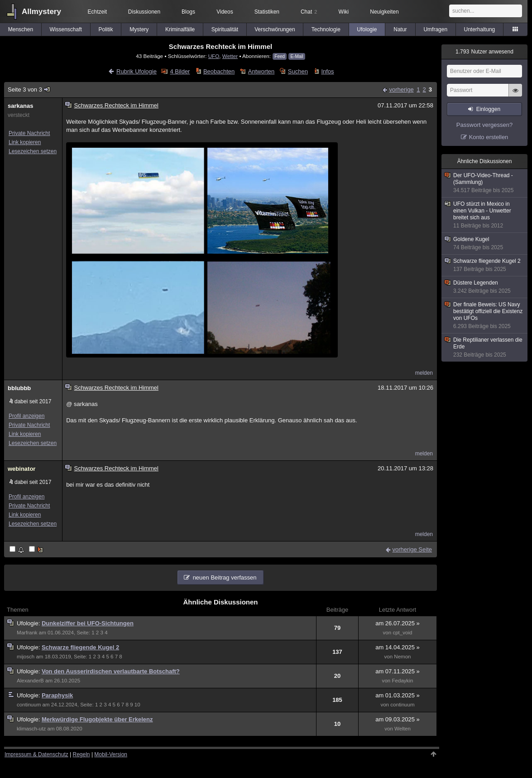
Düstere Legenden (485, 287)
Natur (400, 29)
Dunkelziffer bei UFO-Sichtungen (88, 623)
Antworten (261, 71)
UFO (214, 56)
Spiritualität (225, 29)
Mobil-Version (111, 754)
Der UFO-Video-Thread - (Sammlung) (485, 183)
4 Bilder (180, 71)
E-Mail (297, 56)
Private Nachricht (29, 133)
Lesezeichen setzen (33, 151)
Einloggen (488, 109)
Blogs (188, 12)
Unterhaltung (480, 29)
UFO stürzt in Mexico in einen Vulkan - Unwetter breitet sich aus (485, 215)
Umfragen (435, 29)
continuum (29, 705)
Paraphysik (57, 695)
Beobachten (219, 71)
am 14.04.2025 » (398, 647)
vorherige (401, 89)
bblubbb (19, 388)
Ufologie (367, 29)
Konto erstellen (489, 137)
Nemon (402, 657)
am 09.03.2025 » (398, 719)
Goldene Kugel (485, 244)
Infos (327, 71)
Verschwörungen (275, 29)
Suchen (298, 71)
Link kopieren (25, 142)
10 (137, 705)
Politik (105, 29)
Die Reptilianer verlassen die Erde (485, 348)
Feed (280, 56)
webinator (22, 469)
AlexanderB (30, 681)
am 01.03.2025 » (398, 695)
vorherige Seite (412, 549)
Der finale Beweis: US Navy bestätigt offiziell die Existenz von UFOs (485, 316)
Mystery (139, 29)
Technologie (326, 29)
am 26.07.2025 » (398, 623)
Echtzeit (97, 12)
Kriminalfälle (180, 29)
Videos (225, 12)
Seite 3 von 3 (29, 89)
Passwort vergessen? (484, 125)
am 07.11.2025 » (398, 671)
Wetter (230, 56)
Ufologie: (29, 623)
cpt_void (402, 633)
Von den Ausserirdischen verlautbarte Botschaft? (111, 671)
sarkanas (20, 106)
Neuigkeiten (384, 12)
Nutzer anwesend (484, 52)
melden (424, 373)
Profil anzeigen (26, 416)
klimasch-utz (31, 729)
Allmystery (41, 12)
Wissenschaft (66, 29)
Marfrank (27, 633)
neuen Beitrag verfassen (225, 577)
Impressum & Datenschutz (36, 754)
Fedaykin (402, 681)
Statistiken (267, 12)
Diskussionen (144, 12)
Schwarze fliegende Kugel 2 (80, 647)
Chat (309, 12)
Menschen (21, 29)
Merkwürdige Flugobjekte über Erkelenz (97, 719)
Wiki (344, 12)
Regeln (81, 754)
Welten (403, 729)
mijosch (26, 657)
